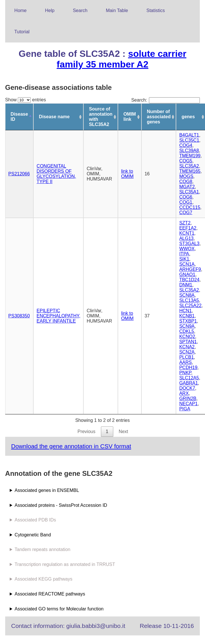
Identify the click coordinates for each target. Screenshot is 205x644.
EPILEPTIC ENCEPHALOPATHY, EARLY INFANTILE (58, 316)
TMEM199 (190, 156)
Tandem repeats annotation (43, 549)
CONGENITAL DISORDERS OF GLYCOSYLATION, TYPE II (56, 174)
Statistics (156, 10)
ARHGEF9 (190, 269)
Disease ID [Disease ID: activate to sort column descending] (19, 117)
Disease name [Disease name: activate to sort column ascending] (54, 117)
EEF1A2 (188, 228)
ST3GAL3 (189, 244)
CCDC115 (190, 207)
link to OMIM (127, 174)
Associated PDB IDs (35, 520)
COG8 (186, 182)
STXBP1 (188, 321)
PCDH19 (188, 367)
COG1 (186, 202)
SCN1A (187, 264)
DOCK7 (187, 388)
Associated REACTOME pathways (50, 594)
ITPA (184, 254)
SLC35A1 (189, 192)
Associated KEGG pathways (44, 579)
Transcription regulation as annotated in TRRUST (65, 564)
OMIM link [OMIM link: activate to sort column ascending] (130, 117)
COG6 (186, 197)
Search (80, 10)
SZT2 (185, 223)
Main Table (117, 10)
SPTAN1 (188, 342)
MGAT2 (187, 187)
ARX (184, 393)
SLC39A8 (189, 151)
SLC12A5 (189, 378)
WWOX (187, 249)
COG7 (186, 213)
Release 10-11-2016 (167, 626)
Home (21, 10)
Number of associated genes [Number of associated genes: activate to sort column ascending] (159, 117)
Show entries (26, 100)
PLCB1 (186, 357)
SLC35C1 (189, 140)
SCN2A (187, 352)
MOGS (186, 176)
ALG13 (186, 238)
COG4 (186, 145)
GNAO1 (187, 275)
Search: (165, 100)
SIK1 (184, 259)
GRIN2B (188, 398)
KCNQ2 (187, 336)
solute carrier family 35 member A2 (121, 59)
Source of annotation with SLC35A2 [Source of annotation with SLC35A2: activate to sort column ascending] (101, 117)
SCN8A (187, 295)
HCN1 (185, 311)
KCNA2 (187, 347)
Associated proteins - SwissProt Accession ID (61, 505)
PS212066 (19, 174)
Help (50, 10)
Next (123, 431)
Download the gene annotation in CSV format (71, 446)
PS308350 (19, 316)
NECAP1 (188, 404)
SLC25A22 (190, 305)
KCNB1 (187, 316)
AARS (185, 362)
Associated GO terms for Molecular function (59, 609)
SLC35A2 (189, 166)
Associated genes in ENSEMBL (47, 490)
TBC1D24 (189, 280)
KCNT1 (187, 233)
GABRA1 (188, 383)
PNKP (185, 373)
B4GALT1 (189, 135)
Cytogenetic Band (33, 535)
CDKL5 (187, 331)
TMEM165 (190, 171)
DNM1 (186, 285)
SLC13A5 (189, 300)
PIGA (185, 409)
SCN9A (187, 326)
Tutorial (22, 32)
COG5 (186, 161)
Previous (86, 431)
